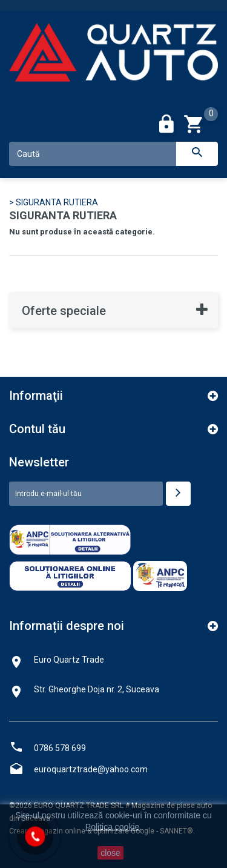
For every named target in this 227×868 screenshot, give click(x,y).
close (110, 853)
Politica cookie (113, 827)
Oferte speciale (64, 311)
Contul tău (37, 429)
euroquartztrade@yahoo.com (91, 769)
